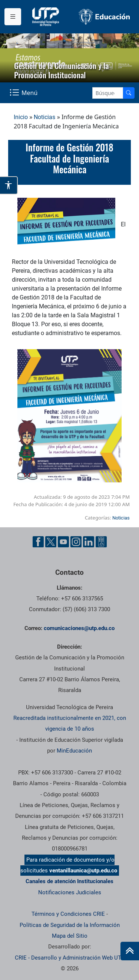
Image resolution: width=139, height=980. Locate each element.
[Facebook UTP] (38, 542)
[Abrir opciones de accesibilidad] (9, 185)
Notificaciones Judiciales (70, 892)
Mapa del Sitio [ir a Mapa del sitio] (70, 936)
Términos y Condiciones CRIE (68, 914)
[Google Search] (108, 93)
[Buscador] (129, 93)
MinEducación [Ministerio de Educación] (74, 751)
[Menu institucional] (13, 17)
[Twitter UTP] (51, 542)
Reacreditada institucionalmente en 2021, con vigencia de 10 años (70, 723)
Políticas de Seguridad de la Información (70, 925)
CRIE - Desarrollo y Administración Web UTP (70, 958)
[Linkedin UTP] (89, 542)
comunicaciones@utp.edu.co (79, 628)
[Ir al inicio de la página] (130, 951)
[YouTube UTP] (63, 542)
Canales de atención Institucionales (69, 881)
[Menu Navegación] (24, 93)
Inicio (21, 117)
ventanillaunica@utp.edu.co (83, 871)
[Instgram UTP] (76, 542)
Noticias (44, 117)
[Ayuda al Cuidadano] (101, 542)
